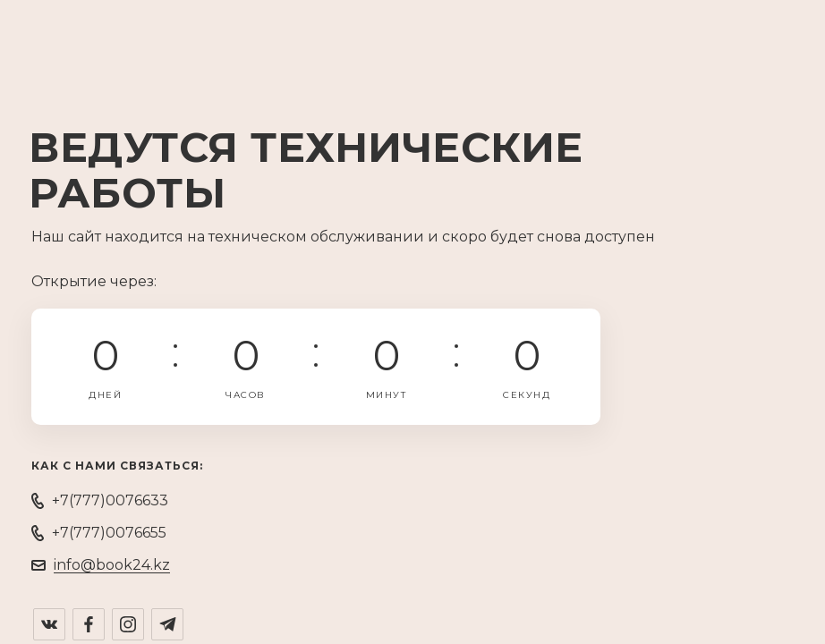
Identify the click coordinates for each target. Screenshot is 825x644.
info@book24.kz (112, 565)
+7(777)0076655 (109, 533)
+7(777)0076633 (110, 500)
